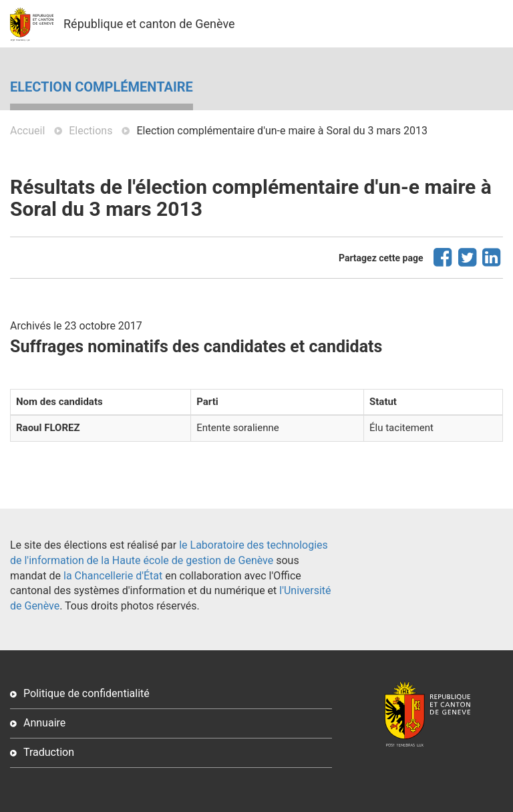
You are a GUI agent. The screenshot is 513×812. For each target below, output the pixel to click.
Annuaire (44, 723)
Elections (91, 131)
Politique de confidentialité (87, 693)
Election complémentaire (102, 87)
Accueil (27, 131)
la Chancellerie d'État (113, 576)
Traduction (49, 752)
